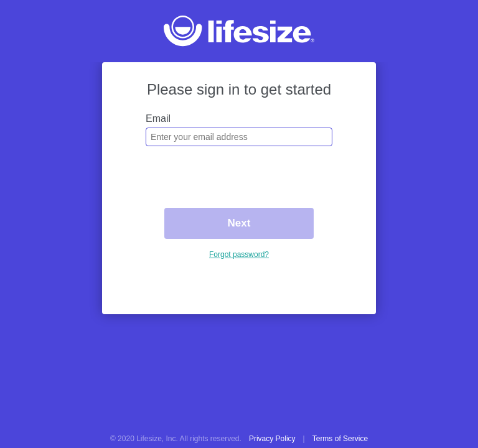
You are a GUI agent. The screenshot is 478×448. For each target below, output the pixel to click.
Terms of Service (340, 439)
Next (239, 223)
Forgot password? (239, 254)
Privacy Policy (272, 439)
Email (158, 119)
